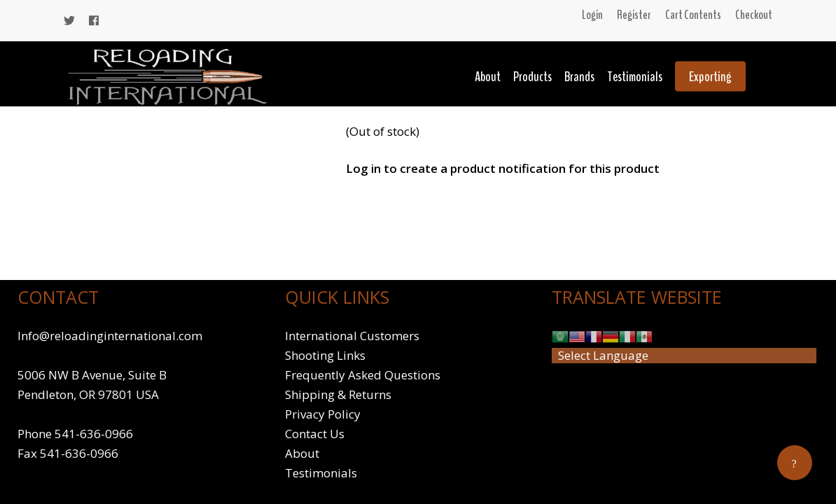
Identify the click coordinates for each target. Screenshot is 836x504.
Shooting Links (325, 355)
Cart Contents (693, 15)
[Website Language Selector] (684, 356)
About (488, 77)
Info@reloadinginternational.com (110, 336)
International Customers (352, 336)
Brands (579, 77)
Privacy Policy (323, 414)
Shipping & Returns (338, 394)
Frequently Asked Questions (363, 375)
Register (634, 15)
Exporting (710, 77)
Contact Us (315, 434)
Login (592, 15)
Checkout (754, 15)
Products (532, 77)
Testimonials (635, 77)
